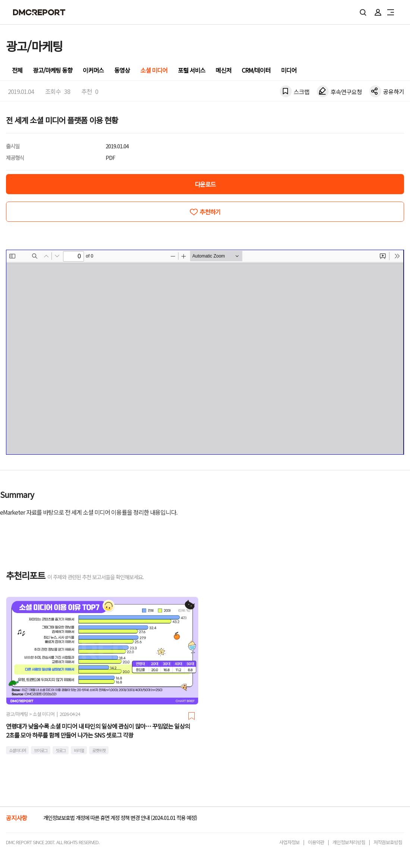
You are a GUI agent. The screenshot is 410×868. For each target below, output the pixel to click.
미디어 (289, 70)
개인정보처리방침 (349, 842)
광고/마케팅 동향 (53, 70)
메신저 (223, 70)
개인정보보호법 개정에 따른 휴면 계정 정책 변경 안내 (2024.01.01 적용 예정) (120, 818)
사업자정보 (289, 842)
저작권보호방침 (388, 842)
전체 (17, 70)
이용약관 (316, 842)
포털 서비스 (192, 70)
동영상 (122, 70)
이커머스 (93, 70)
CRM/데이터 (256, 70)
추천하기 (210, 212)
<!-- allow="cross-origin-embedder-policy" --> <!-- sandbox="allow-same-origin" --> (205, 352)
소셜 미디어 (154, 70)
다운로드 (205, 184)
